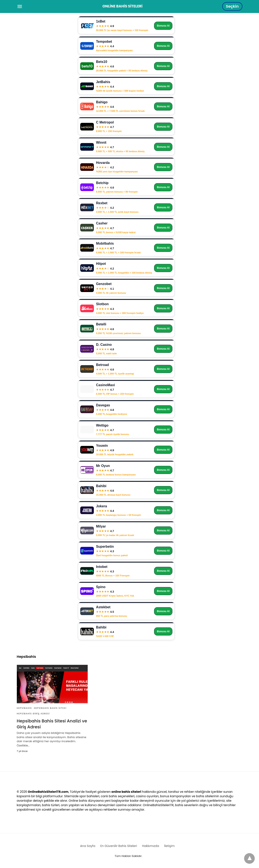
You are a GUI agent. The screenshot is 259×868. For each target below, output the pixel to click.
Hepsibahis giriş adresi (33, 714)
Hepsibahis (24, 708)
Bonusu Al (163, 26)
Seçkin (232, 6)
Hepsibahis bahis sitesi (50, 708)
